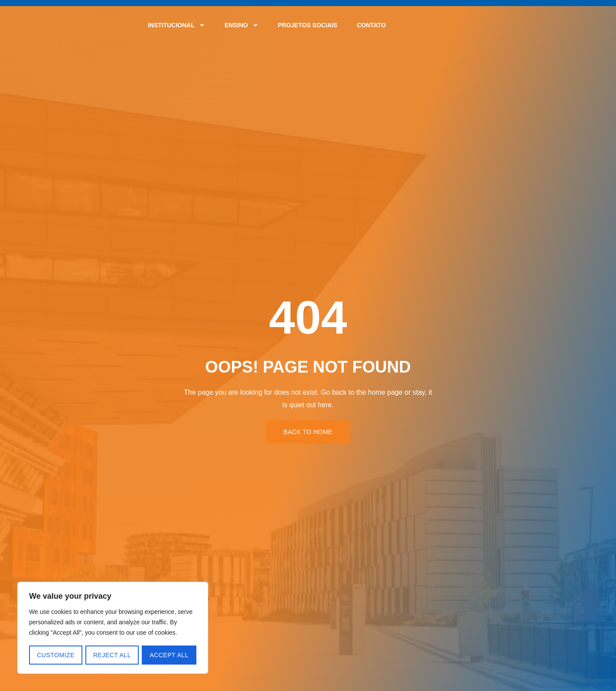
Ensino (241, 25)
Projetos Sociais (308, 25)
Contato (371, 25)
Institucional (176, 25)
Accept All (169, 655)
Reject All (112, 655)
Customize (56, 655)
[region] (113, 628)
